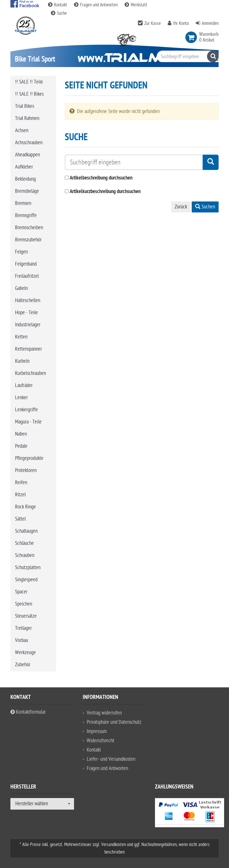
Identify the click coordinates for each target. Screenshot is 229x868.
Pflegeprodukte (29, 458)
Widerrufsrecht (100, 741)
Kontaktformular (28, 712)
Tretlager (23, 628)
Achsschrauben (29, 143)
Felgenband (26, 264)
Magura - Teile (28, 422)
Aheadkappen (27, 155)
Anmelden (210, 23)
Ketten (21, 337)
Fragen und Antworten (96, 5)
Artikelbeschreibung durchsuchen (101, 178)
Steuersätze (26, 616)
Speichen (24, 604)
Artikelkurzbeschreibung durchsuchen (105, 192)
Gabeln (21, 288)
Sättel (20, 519)
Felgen (21, 252)
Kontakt (58, 5)
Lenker (21, 398)
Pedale (21, 446)
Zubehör (23, 665)
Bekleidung (25, 179)
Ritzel (20, 495)
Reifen (21, 483)
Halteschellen (28, 300)
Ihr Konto (181, 23)
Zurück (181, 207)
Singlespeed (26, 580)
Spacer (21, 592)
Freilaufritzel (27, 276)
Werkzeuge (25, 653)
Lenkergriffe (26, 410)
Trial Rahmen (27, 118)
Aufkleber (24, 167)
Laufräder (24, 385)
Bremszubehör (28, 240)
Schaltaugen (26, 531)
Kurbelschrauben (31, 373)
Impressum (97, 731)
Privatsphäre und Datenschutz (114, 722)
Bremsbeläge (27, 191)
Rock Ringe (25, 507)
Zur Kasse (153, 23)
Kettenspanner (28, 349)
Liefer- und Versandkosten (111, 759)
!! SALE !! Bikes (29, 94)
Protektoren (26, 470)
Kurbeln (22, 361)
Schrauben (25, 555)
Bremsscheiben (29, 228)
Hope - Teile (26, 313)
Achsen (22, 131)
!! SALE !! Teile (29, 82)
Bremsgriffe (26, 215)
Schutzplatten (28, 568)
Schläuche (24, 543)
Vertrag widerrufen (104, 713)
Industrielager (28, 325)
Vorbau (22, 640)
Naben (21, 434)
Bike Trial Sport (35, 59)
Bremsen (23, 203)
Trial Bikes (25, 106)
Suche (59, 13)
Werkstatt (136, 5)
